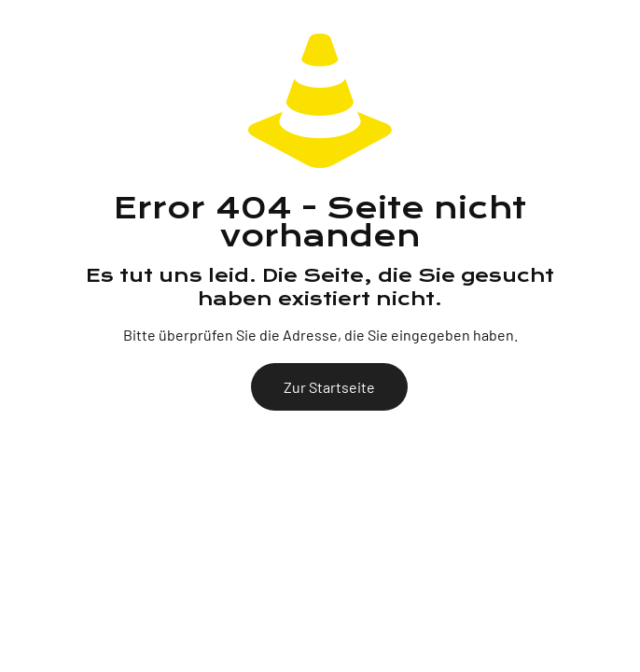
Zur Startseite (329, 387)
